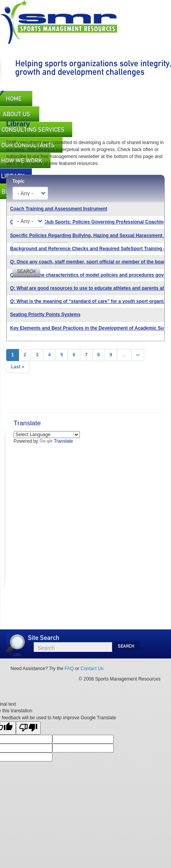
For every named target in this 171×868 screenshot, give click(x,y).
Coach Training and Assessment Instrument (59, 209)
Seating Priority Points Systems (45, 315)
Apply (26, 271)
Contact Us (92, 669)
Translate (56, 441)
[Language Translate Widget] (47, 435)
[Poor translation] (28, 728)
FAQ (69, 669)
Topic (18, 181)
